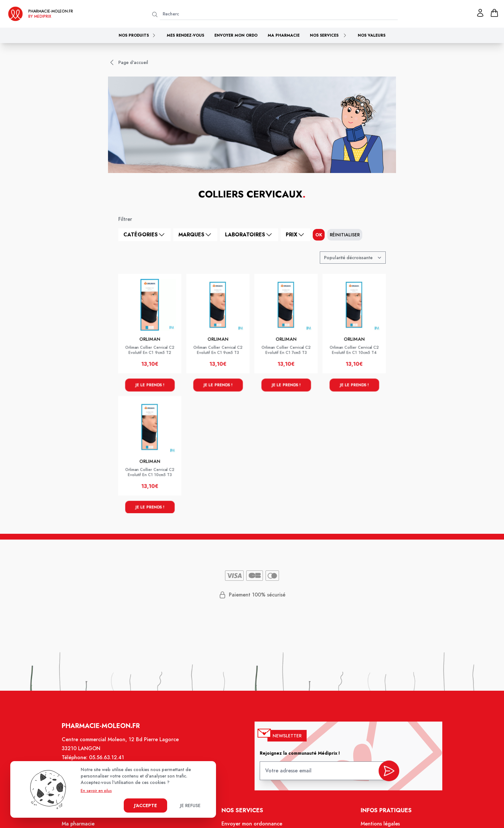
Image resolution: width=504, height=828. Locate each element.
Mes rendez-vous (185, 35)
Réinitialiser (345, 235)
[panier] (494, 13)
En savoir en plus (96, 791)
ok (319, 235)
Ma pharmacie (284, 35)
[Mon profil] (480, 13)
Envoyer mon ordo (236, 35)
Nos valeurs (372, 35)
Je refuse (190, 805)
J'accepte (145, 805)
